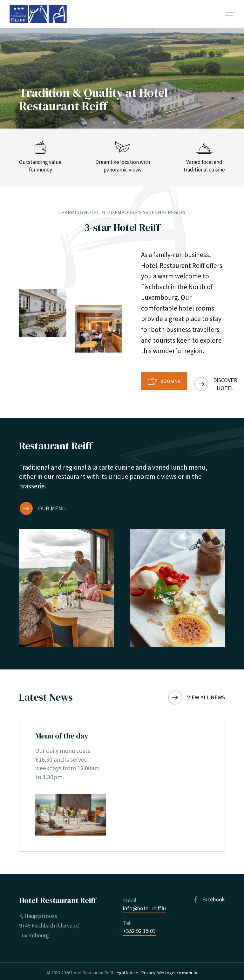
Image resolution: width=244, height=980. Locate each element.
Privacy (148, 969)
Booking (171, 381)
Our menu (52, 503)
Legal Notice (126, 969)
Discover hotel (231, 381)
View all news (206, 692)
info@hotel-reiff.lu (144, 905)
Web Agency (169, 969)
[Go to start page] (38, 14)
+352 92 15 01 (139, 927)
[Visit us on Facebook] (209, 896)
